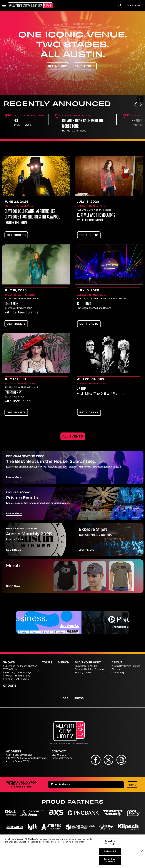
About (117, 663)
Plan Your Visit (88, 663)
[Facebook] (96, 760)
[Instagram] (121, 760)
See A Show (57, 66)
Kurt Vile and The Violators (96, 215)
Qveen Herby (13, 393)
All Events (73, 437)
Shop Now (13, 586)
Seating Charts (83, 673)
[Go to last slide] (136, 104)
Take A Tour (85, 66)
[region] (72, 851)
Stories (116, 669)
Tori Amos (11, 304)
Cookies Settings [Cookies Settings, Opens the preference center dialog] (110, 843)
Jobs (65, 699)
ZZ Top (81, 389)
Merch (64, 663)
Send (132, 785)
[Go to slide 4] (76, 631)
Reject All (110, 852)
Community (118, 673)
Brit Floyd (84, 304)
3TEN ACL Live (11, 669)
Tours (47, 663)
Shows (9, 663)
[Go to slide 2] (72, 631)
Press (79, 699)
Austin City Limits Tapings (17, 673)
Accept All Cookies (110, 861)
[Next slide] (141, 104)
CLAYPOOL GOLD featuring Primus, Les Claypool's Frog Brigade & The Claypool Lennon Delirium (32, 217)
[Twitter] (108, 760)
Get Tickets (16, 235)
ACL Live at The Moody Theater (20, 666)
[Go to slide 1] (69, 631)
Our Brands (135, 6)
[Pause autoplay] (140, 99)
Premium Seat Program (16, 679)
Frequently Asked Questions (90, 669)
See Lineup (14, 550)
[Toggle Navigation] (5, 5)
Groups (10, 686)
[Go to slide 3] (74, 631)
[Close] (142, 851)
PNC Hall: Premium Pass (16, 676)
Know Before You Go (86, 666)
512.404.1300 (59, 755)
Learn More (14, 478)
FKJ (64, 121)
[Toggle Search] (120, 6)
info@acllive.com (62, 758)
